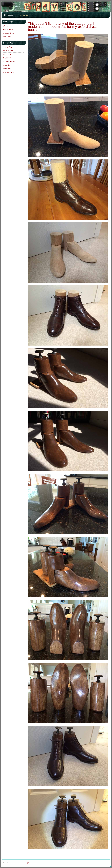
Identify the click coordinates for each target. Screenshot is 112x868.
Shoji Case (7, 69)
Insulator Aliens (8, 72)
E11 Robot (7, 65)
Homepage (9, 15)
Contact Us (24, 15)
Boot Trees (7, 37)
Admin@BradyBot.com (30, 863)
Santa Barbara (8, 51)
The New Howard (9, 62)
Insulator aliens (8, 33)
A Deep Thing (8, 47)
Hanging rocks (8, 30)
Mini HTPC (7, 58)
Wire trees (7, 26)
